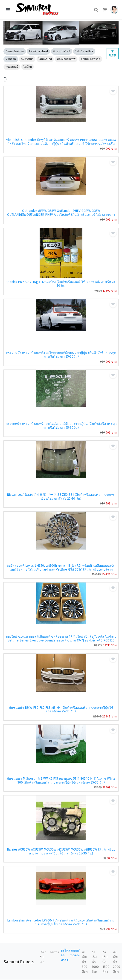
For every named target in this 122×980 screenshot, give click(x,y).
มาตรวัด (11, 59)
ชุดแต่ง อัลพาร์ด (90, 59)
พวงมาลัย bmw (66, 59)
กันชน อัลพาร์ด (15, 51)
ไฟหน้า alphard (38, 51)
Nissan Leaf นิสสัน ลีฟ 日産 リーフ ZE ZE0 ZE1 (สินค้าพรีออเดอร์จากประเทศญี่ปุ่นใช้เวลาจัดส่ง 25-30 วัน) (61, 497)
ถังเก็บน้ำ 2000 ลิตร (117, 962)
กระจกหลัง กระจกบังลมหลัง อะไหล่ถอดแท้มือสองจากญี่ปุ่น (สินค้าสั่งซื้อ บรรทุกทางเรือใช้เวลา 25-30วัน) (61, 355)
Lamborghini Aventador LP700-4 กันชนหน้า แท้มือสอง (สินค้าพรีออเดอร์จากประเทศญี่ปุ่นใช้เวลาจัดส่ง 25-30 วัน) (61, 922)
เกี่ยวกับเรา (43, 957)
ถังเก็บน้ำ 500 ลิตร (85, 962)
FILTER (113, 54)
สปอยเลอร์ (12, 67)
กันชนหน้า (27, 59)
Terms (54, 952)
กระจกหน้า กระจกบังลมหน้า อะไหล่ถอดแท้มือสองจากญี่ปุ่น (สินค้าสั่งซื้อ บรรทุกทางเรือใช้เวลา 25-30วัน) (61, 426)
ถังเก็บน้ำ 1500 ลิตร (106, 962)
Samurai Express (19, 962)
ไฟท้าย (28, 67)
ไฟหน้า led (45, 59)
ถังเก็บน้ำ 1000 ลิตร (95, 962)
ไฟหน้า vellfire (84, 51)
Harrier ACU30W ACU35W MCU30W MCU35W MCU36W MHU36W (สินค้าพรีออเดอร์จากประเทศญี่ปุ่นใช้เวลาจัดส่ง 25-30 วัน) (61, 851)
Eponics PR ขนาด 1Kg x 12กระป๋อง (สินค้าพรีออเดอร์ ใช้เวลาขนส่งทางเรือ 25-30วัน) (61, 284)
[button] (114, 10)
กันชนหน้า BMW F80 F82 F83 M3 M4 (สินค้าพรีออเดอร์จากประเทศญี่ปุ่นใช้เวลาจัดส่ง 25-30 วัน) (61, 710)
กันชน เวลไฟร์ (62, 51)
